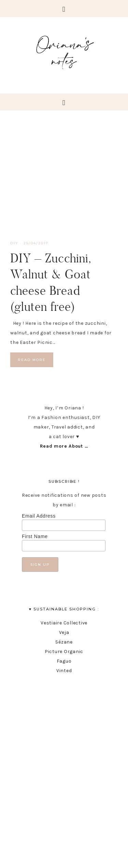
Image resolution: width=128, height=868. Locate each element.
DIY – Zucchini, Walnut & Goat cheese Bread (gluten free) (51, 282)
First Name (35, 536)
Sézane (64, 642)
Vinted (64, 671)
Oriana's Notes (64, 51)
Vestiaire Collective (64, 623)
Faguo (64, 661)
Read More (32, 360)
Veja (64, 632)
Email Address (39, 516)
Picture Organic (64, 652)
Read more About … (64, 446)
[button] (64, 9)
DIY (14, 243)
